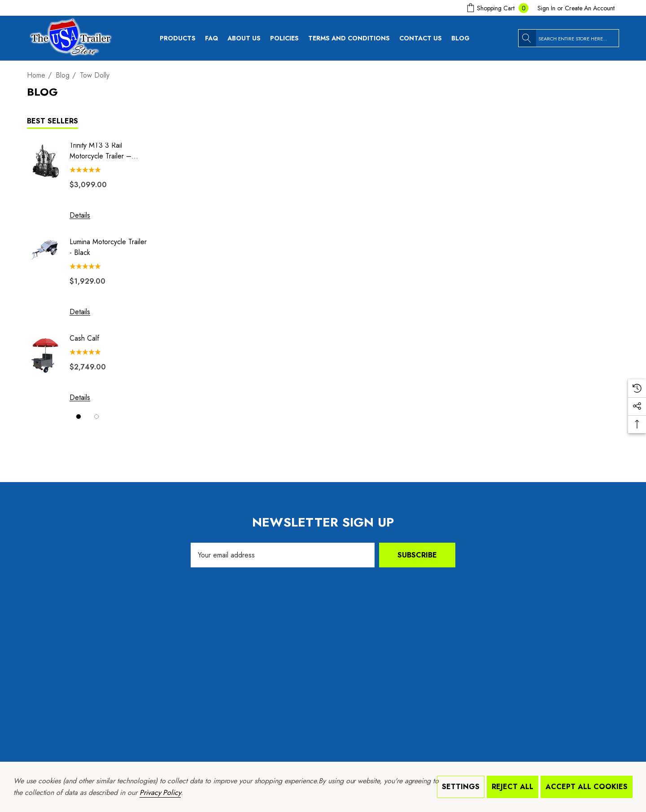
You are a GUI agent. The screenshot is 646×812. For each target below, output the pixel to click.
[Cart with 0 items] (497, 8)
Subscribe (417, 555)
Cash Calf (84, 338)
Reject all (513, 787)
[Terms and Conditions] (352, 38)
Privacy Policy (160, 792)
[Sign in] (546, 8)
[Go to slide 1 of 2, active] (79, 417)
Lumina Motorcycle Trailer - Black (108, 247)
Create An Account (590, 8)
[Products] (178, 40)
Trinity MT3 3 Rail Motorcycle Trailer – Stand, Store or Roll (100, 151)
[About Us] (244, 40)
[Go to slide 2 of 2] (96, 417)
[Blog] (463, 38)
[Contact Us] (423, 38)
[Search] (527, 38)
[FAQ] (214, 38)
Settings (461, 787)
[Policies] (284, 40)
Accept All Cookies (587, 787)
